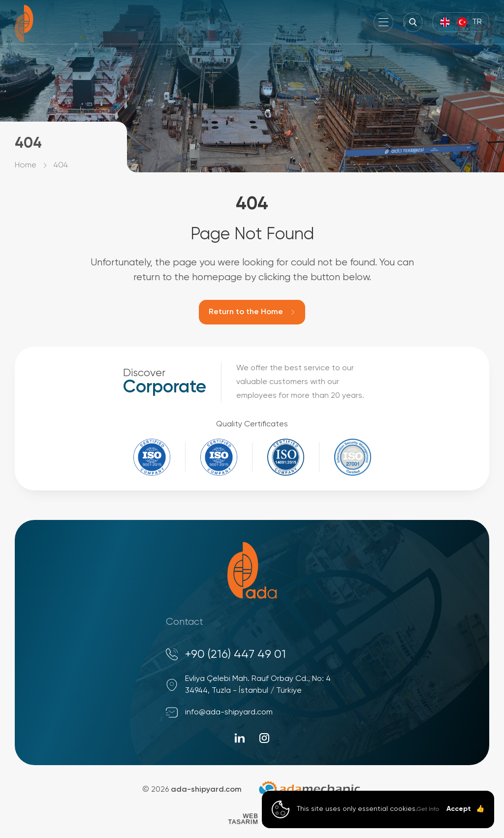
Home (26, 165)
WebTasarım (243, 819)
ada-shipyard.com (206, 790)
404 (61, 165)
